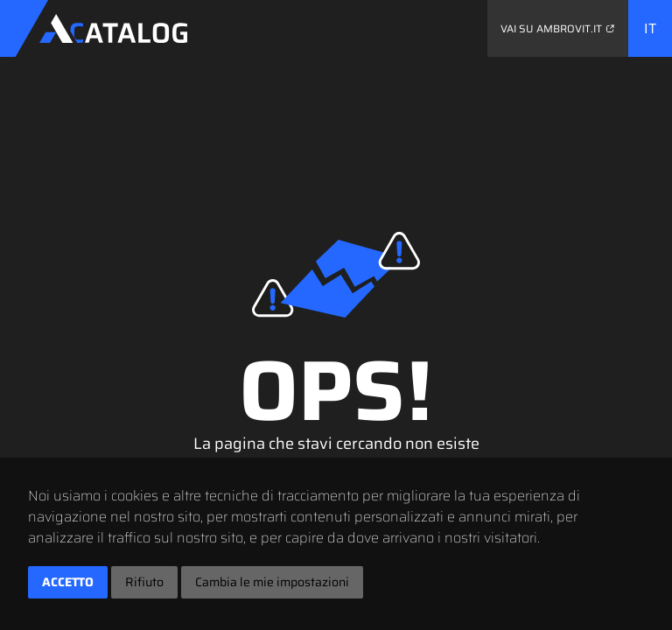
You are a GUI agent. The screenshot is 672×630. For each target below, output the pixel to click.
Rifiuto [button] (144, 582)
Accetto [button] (68, 582)
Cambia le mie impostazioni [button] (272, 582)
